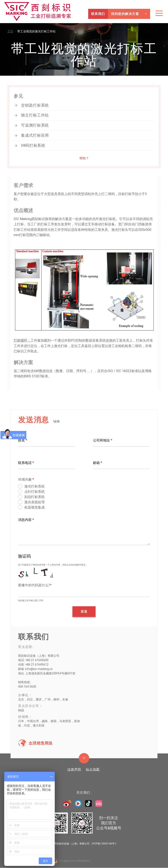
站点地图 (93, 769)
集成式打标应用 (35, 135)
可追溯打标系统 (35, 125)
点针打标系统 (35, 492)
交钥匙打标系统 (35, 105)
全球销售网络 (41, 743)
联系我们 (98, 14)
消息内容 (26, 520)
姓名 (23, 440)
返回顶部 (84, 758)
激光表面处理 (35, 502)
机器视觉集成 (35, 507)
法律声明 (74, 769)
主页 (12, 31)
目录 (159, 13)
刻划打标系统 (35, 497)
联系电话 (26, 463)
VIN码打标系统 (33, 145)
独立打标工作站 (35, 115)
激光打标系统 (35, 486)
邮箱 (98, 463)
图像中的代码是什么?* (35, 585)
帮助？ (84, 158)
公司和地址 (103, 440)
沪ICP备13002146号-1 (104, 844)
